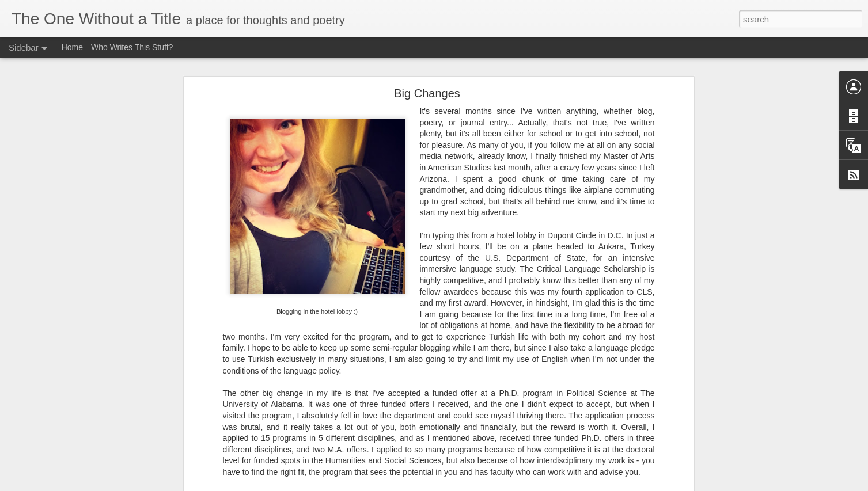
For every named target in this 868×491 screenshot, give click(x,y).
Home (72, 47)
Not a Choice (48, 459)
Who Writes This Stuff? (132, 47)
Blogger (543, 485)
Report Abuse (577, 485)
